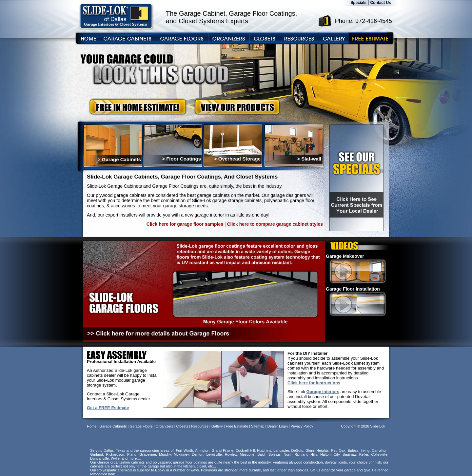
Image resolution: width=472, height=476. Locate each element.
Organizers (165, 426)
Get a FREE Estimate (108, 408)
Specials (358, 3)
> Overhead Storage (237, 159)
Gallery (217, 426)
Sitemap (258, 426)
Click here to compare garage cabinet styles (275, 224)
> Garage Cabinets (119, 159)
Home (92, 426)
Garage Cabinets (113, 426)
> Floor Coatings (181, 159)
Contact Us (380, 3)
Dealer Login (277, 426)
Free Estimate (237, 426)
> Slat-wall (309, 159)
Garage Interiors (323, 392)
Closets (182, 426)
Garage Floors (141, 426)
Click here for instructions (314, 383)
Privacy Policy (302, 426)
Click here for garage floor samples (185, 224)
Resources (200, 426)
